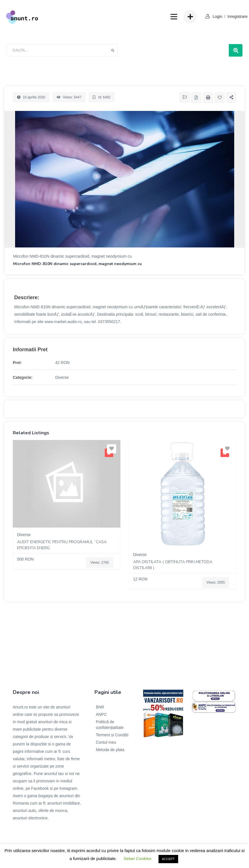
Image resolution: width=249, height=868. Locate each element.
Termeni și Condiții (112, 735)
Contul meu (106, 742)
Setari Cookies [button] (137, 858)
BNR (100, 707)
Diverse (62, 377)
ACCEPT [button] (168, 859)
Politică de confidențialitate (110, 725)
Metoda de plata (110, 750)
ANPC (101, 714)
